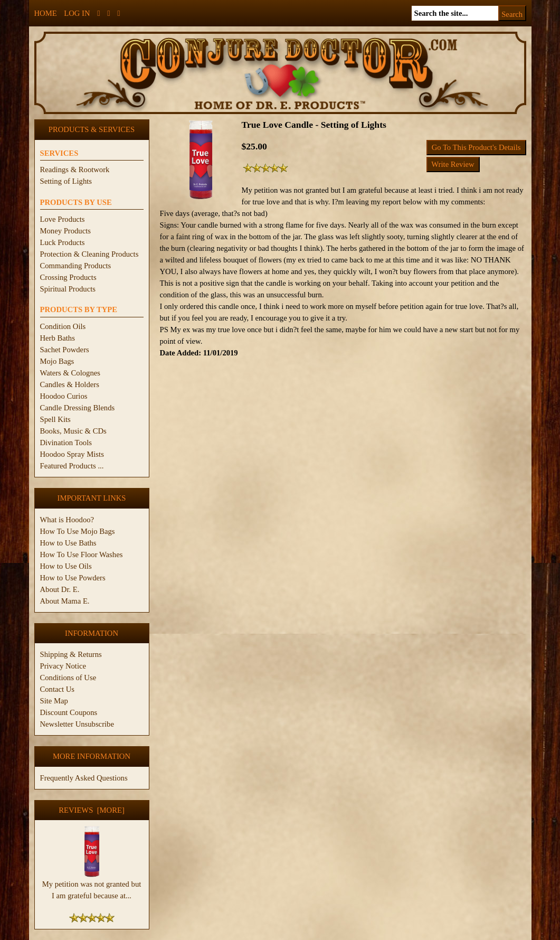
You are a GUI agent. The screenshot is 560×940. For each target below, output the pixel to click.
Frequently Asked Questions (84, 778)
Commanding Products (76, 266)
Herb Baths (58, 338)
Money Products (65, 231)
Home (46, 13)
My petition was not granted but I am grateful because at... (92, 886)
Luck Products (63, 242)
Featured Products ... (72, 466)
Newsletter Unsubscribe (77, 724)
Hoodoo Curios (64, 396)
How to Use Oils (66, 566)
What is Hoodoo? (67, 520)
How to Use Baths (68, 543)
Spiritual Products (68, 289)
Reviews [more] (92, 810)
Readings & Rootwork (75, 170)
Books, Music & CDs (73, 431)
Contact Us (58, 689)
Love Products (63, 219)
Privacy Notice (63, 666)
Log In (77, 13)
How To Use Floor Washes (82, 554)
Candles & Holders (70, 384)
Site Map (54, 701)
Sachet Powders (65, 350)
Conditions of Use (68, 678)
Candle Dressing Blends (78, 408)
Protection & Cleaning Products (89, 254)
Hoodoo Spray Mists (72, 454)
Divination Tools (66, 443)
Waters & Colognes (70, 373)
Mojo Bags (57, 361)
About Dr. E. (60, 589)
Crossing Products (68, 277)
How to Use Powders (73, 578)
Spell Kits (55, 419)
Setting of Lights (66, 181)
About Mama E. (65, 601)
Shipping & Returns (71, 654)
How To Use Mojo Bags (78, 531)
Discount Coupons (69, 712)
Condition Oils (63, 326)
